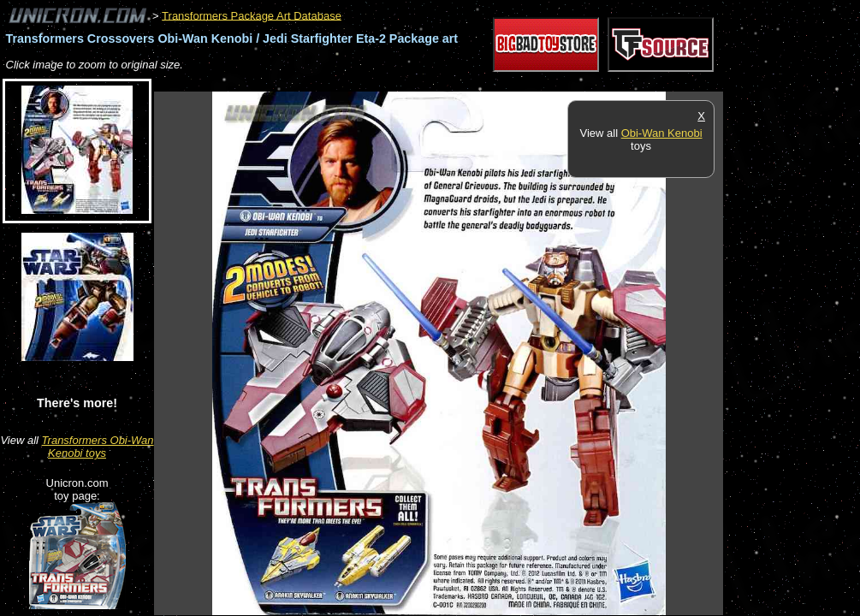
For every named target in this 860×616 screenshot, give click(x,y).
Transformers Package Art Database (252, 15)
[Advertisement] (466, 83)
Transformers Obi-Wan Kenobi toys (98, 447)
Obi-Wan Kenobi (662, 133)
